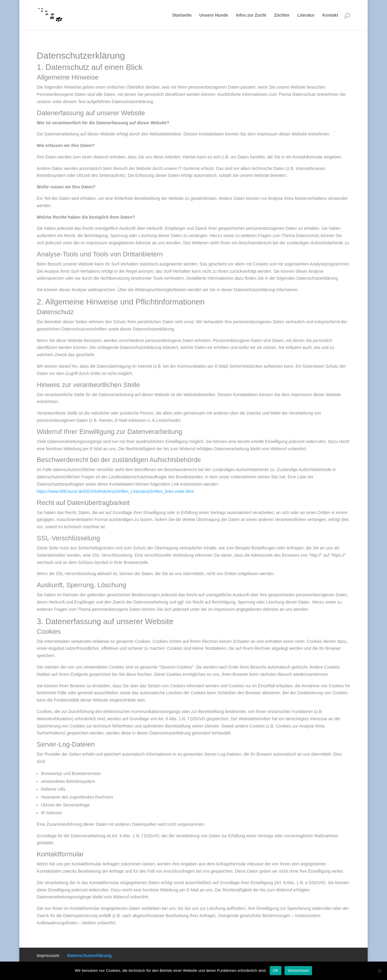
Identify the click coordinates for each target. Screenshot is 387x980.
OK (276, 970)
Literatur (306, 15)
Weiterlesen (298, 970)
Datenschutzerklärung (89, 956)
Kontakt (330, 15)
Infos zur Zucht (251, 15)
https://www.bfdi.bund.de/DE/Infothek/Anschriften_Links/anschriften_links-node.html (115, 491)
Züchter (282, 15)
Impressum (48, 956)
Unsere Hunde (214, 15)
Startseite (182, 15)
